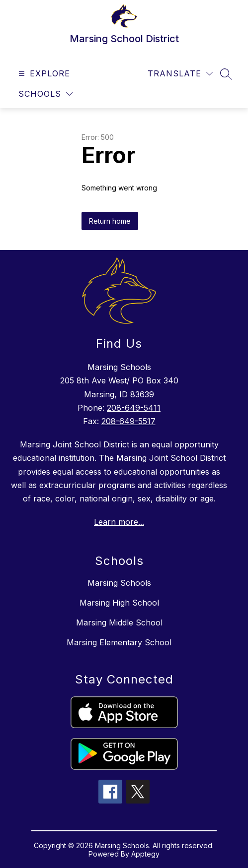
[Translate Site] (180, 74)
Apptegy (145, 854)
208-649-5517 (128, 421)
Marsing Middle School (119, 622)
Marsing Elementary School (119, 642)
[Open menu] (43, 74)
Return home (110, 221)
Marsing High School (119, 603)
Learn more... (119, 522)
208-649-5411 (134, 408)
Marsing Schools (119, 583)
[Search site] (226, 74)
